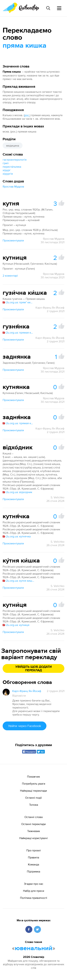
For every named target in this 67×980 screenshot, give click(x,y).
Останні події (33, 798)
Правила (33, 857)
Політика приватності (34, 898)
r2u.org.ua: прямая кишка (18, 332)
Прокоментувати (13, 240)
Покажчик (33, 777)
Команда (33, 864)
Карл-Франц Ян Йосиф (50, 308)
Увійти (25, 726)
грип (6, 163)
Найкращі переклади (33, 791)
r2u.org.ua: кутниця (16, 625)
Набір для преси (34, 891)
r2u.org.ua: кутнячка (17, 536)
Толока (34, 805)
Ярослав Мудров (13, 186)
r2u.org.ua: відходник (17, 492)
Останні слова (33, 817)
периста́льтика (12, 167)
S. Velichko (58, 497)
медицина (13, 145)
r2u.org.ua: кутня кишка (18, 581)
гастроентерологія (15, 160)
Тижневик (34, 831)
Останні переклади (33, 824)
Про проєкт (34, 850)
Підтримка (33, 871)
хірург (7, 170)
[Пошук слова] (48, 8)
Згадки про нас (34, 884)
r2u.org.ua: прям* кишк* (18, 302)
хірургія (8, 174)
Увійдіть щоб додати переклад (33, 669)
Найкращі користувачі (33, 838)
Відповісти (19, 696)
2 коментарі (10, 276)
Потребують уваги (34, 784)
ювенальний (34, 948)
